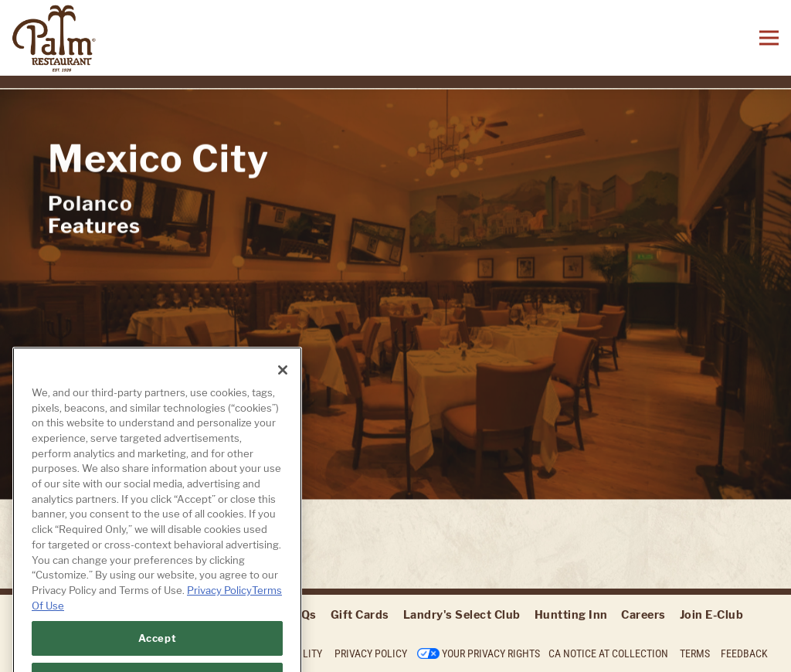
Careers (643, 614)
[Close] (283, 380)
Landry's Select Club (462, 614)
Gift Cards (360, 614)
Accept (158, 648)
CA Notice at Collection (608, 653)
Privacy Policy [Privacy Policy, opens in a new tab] (219, 600)
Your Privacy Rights (491, 653)
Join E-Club (712, 614)
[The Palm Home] (108, 38)
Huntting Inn (571, 614)
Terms (695, 653)
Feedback (744, 653)
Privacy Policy (371, 653)
